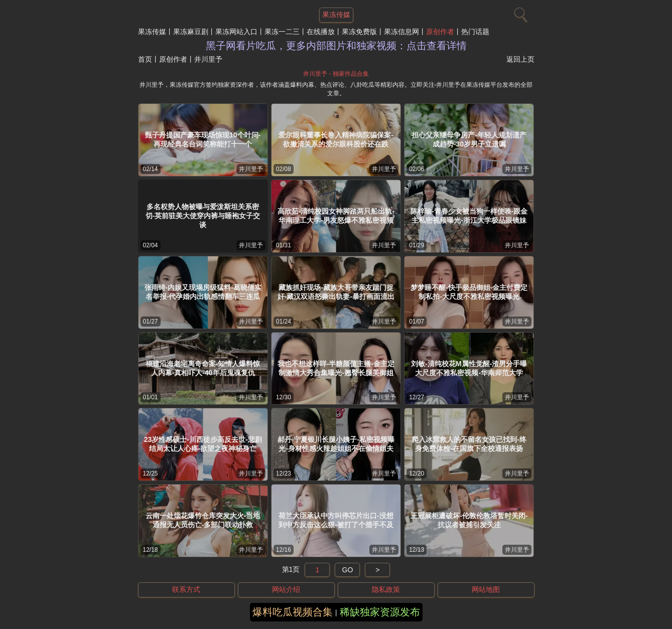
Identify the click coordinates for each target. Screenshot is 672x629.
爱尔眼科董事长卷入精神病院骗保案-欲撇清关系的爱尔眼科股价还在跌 (336, 139)
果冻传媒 (152, 32)
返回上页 (520, 59)
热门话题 (475, 32)
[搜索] (519, 13)
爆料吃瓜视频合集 (293, 612)
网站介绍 (286, 589)
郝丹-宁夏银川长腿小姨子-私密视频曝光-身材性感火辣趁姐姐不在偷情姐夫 (336, 444)
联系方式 (186, 589)
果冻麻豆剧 (191, 32)
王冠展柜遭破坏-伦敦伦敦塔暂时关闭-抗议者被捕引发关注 (469, 520)
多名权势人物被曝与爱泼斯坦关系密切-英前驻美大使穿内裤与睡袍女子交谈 (203, 216)
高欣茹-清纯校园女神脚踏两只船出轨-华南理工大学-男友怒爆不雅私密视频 (336, 216)
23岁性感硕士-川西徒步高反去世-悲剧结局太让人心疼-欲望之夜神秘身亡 (203, 444)
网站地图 (486, 589)
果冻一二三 (282, 32)
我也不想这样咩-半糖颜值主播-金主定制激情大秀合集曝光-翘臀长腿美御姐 (336, 368)
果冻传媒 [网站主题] (336, 15)
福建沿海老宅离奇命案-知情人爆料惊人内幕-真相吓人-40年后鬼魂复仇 (203, 368)
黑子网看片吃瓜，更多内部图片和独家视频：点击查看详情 (336, 46)
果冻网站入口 (236, 32)
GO (348, 570)
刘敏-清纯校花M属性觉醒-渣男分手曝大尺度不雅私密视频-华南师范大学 (469, 368)
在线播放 (321, 32)
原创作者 (440, 32)
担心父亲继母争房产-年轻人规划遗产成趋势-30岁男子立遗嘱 (469, 139)
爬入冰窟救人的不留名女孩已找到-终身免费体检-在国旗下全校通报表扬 (469, 444)
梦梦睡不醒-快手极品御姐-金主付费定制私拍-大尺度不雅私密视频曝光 (469, 292)
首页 (145, 59)
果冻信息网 (401, 32)
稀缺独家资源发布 (380, 612)
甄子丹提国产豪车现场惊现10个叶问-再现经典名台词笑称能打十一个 (203, 139)
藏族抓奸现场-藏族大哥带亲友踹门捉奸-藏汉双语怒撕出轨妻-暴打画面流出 (336, 292)
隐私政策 (386, 589)
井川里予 (251, 169)
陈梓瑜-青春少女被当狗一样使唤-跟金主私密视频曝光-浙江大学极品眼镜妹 (469, 216)
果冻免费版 (359, 32)
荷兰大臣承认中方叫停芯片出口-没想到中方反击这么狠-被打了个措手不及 (336, 520)
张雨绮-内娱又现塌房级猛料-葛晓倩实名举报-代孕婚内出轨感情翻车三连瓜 (203, 292)
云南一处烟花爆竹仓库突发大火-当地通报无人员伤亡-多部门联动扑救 (203, 520)
